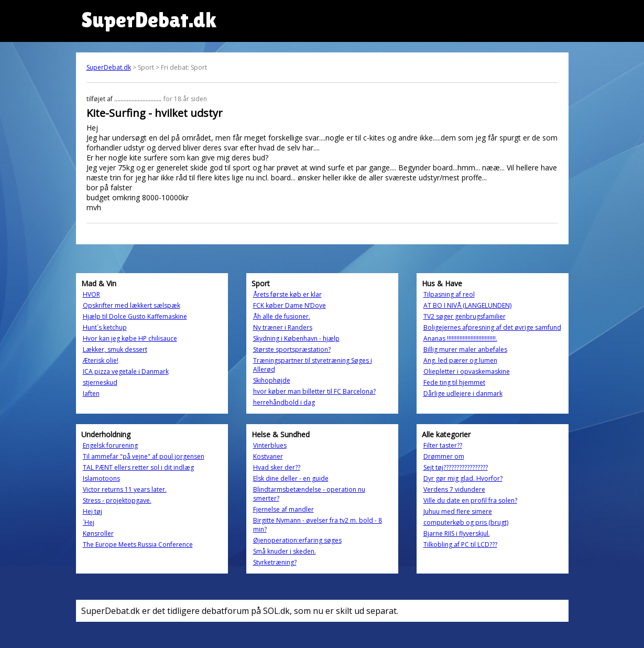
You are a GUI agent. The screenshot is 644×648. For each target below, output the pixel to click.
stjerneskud (100, 382)
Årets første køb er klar (287, 294)
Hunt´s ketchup (105, 327)
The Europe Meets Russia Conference (138, 544)
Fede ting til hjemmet (454, 382)
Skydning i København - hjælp (296, 338)
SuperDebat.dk (109, 67)
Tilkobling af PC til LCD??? (460, 544)
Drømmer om (444, 456)
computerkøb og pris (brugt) (466, 522)
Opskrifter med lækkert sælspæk (132, 305)
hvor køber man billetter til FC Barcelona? (314, 391)
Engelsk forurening (110, 445)
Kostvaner (268, 456)
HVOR (91, 294)
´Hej (89, 522)
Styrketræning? (275, 562)
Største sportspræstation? (292, 349)
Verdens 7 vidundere (454, 489)
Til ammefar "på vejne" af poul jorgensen (144, 456)
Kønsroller (98, 533)
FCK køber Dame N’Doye (290, 305)
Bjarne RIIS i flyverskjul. (457, 533)
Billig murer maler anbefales (465, 349)
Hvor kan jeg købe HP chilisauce (130, 338)
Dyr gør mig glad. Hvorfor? (463, 478)
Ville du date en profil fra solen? (470, 500)
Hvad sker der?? (277, 467)
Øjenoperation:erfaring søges (297, 540)
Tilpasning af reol (449, 294)
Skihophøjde (272, 380)
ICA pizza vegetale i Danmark (126, 371)
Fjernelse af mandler (283, 509)
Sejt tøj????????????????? (456, 467)
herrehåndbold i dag (284, 402)
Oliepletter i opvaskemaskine (467, 371)
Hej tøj (92, 511)
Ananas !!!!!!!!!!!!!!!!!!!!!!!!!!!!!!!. (460, 338)
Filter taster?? (443, 445)
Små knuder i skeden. (285, 551)
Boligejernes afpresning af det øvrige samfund (492, 327)
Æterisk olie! (101, 360)
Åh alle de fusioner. (282, 316)
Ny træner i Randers (283, 327)
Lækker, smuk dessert (115, 349)
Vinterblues (270, 445)
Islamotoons (101, 478)
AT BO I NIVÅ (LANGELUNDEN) (467, 305)
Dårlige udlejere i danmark (463, 393)
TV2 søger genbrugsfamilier (465, 316)
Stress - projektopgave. (117, 500)
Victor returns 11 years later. (125, 489)
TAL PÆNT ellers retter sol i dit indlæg (138, 467)
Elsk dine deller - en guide (291, 478)
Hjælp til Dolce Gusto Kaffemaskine (135, 316)
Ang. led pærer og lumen (460, 360)
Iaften (91, 393)
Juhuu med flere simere (458, 511)
